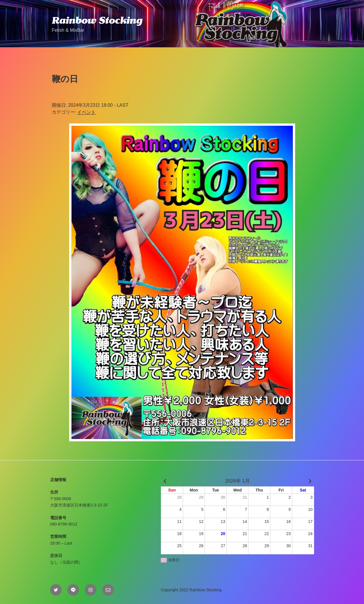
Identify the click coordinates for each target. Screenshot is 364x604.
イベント (86, 112)
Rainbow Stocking (97, 20)
